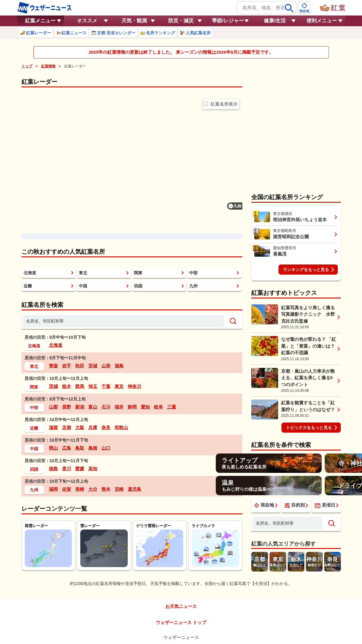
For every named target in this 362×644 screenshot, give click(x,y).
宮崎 (119, 489)
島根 (93, 448)
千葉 (106, 386)
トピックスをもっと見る (309, 428)
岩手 (67, 366)
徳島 (53, 469)
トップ (27, 66)
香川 (67, 469)
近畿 (28, 286)
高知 (93, 469)
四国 (138, 286)
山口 (106, 448)
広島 (67, 448)
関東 (138, 273)
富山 (93, 407)
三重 (172, 407)
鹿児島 (134, 489)
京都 (67, 427)
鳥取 (80, 448)
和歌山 (121, 427)
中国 (83, 286)
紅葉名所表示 (221, 104)
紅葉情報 (48, 66)
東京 (119, 386)
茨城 (53, 386)
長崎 (80, 489)
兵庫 (93, 427)
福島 (119, 366)
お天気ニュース (181, 606)
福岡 (53, 489)
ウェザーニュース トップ (181, 622)
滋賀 (53, 427)
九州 (193, 286)
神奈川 (134, 386)
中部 (193, 273)
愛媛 (80, 469)
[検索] (289, 8)
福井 (119, 407)
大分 (93, 489)
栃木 (67, 386)
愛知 (145, 407)
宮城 (93, 366)
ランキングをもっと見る (306, 270)
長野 (67, 407)
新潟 (80, 407)
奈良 (106, 427)
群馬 (80, 386)
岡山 (53, 448)
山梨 (53, 407)
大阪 (80, 427)
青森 (53, 366)
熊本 (106, 489)
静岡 (132, 407)
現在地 (264, 505)
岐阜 (158, 407)
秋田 (80, 366)
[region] (132, 168)
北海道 (30, 273)
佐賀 (67, 489)
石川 (106, 407)
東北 (83, 273)
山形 (106, 366)
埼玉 (93, 386)
